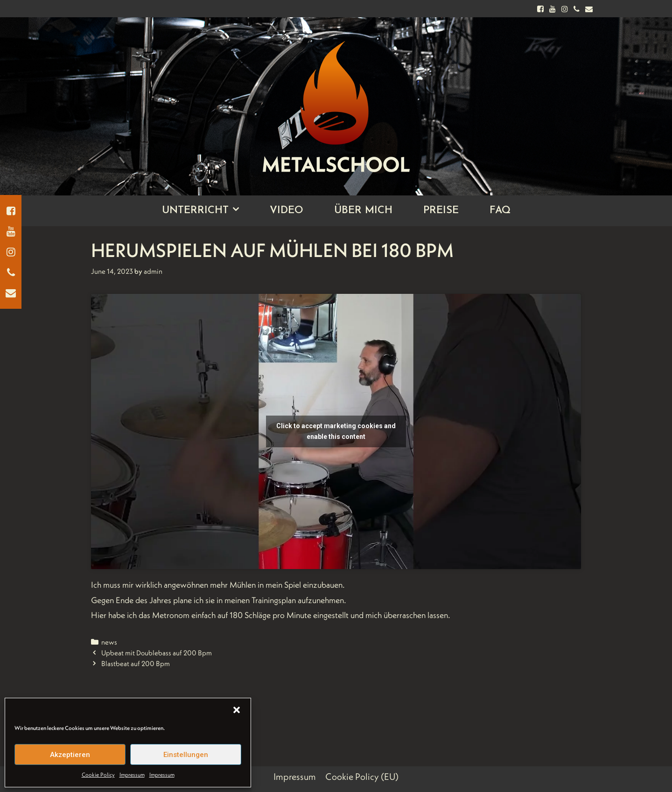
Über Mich (363, 211)
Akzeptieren (70, 755)
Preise (441, 211)
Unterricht (208, 211)
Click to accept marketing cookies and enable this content (336, 431)
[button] (237, 710)
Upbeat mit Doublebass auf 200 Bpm (157, 653)
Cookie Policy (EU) (362, 777)
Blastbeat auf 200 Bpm (136, 663)
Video (287, 211)
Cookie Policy (98, 775)
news (109, 642)
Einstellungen (186, 755)
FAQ (500, 211)
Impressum (132, 775)
